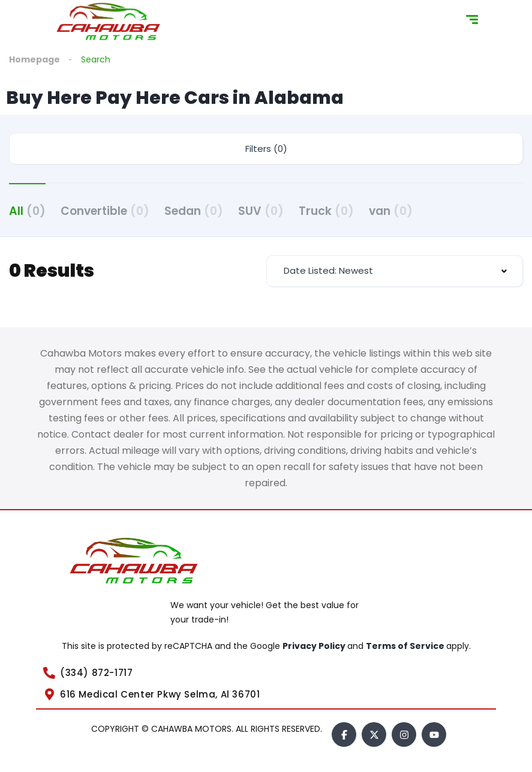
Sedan (194, 211)
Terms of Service (406, 646)
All (27, 211)
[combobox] (395, 271)
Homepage (34, 59)
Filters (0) (266, 149)
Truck (326, 211)
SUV (261, 211)
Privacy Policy (315, 646)
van (391, 211)
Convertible (105, 211)
